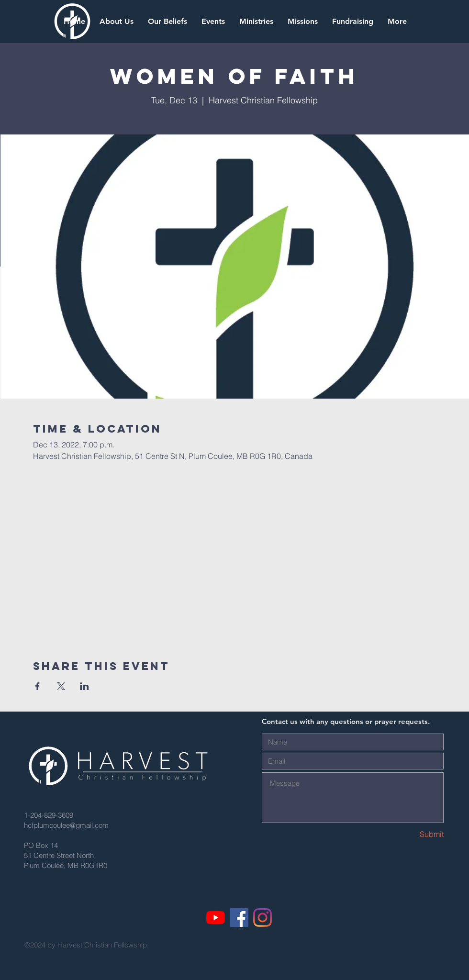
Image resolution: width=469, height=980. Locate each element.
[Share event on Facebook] (38, 686)
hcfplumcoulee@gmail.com (66, 825)
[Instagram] (262, 918)
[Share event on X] (61, 686)
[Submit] (410, 834)
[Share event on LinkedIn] (84, 686)
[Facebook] (239, 918)
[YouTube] (216, 918)
